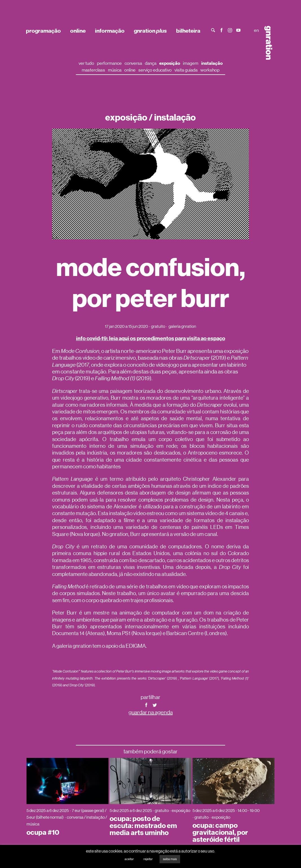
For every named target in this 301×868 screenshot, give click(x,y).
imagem (191, 63)
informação (110, 31)
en (256, 30)
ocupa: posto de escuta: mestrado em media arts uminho (143, 826)
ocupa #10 (43, 833)
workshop (210, 70)
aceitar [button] (129, 859)
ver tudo (86, 63)
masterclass (93, 70)
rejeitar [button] (148, 859)
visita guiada (186, 70)
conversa (133, 63)
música (115, 70)
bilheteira (188, 31)
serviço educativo (155, 70)
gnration (150, 31)
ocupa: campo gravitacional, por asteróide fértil (220, 833)
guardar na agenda (151, 712)
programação (43, 31)
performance (109, 63)
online (78, 31)
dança (151, 63)
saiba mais (170, 859)
